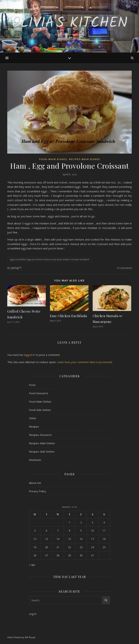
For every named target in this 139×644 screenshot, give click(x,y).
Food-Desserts (39, 393)
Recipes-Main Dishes (84, 159)
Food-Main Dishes (53, 159)
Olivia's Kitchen (70, 23)
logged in (29, 355)
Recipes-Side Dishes (42, 451)
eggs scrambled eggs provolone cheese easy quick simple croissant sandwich (50, 259)
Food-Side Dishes (40, 410)
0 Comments (124, 268)
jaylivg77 (16, 268)
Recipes (34, 426)
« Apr (32, 565)
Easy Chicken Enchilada (69, 316)
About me (35, 483)
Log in (33, 614)
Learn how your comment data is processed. (85, 362)
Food (32, 385)
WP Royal (30, 637)
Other (33, 418)
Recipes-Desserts (40, 435)
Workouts (35, 460)
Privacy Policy (37, 491)
